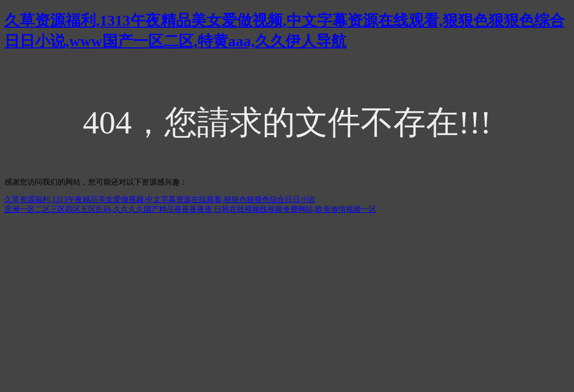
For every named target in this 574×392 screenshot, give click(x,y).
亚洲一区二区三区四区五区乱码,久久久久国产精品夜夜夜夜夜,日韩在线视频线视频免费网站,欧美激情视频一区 (190, 209)
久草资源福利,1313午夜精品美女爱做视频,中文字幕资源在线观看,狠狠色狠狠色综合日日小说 (160, 200)
